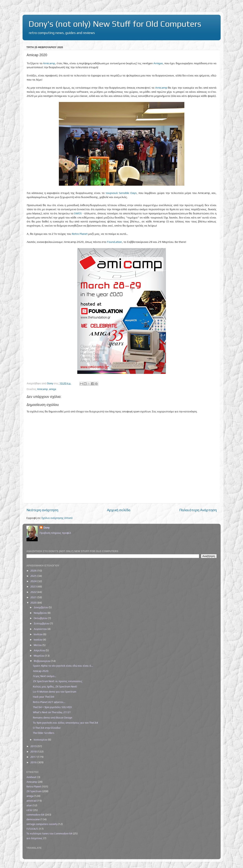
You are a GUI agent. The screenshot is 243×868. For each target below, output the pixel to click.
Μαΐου (38, 645)
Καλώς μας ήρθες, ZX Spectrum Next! (55, 686)
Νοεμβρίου (41, 613)
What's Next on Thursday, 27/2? (52, 712)
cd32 (29, 810)
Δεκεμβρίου (41, 607)
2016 (34, 762)
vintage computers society (42, 824)
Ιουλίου (38, 634)
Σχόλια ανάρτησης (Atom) (57, 518)
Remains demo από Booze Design (53, 718)
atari (29, 805)
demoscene (33, 819)
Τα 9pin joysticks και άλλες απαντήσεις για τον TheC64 (66, 723)
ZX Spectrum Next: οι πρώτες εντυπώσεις (58, 681)
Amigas (158, 63)
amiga (53, 389)
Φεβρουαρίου (42, 661)
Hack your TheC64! (44, 697)
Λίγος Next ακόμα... (45, 676)
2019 (34, 746)
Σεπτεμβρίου (42, 623)
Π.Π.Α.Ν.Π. (32, 829)
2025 (34, 576)
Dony (46, 528)
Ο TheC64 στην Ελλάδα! (47, 728)
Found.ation (114, 242)
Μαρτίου (39, 656)
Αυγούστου (41, 629)
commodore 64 (35, 815)
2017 (34, 757)
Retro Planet (80, 234)
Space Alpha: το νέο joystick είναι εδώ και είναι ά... (63, 666)
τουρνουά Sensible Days (121, 193)
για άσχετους (35, 838)
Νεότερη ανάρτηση (42, 510)
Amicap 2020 (41, 671)
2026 (34, 571)
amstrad (31, 801)
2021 (34, 597)
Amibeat (31, 777)
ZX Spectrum (34, 791)
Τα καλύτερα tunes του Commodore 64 (49, 833)
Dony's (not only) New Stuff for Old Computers (115, 24)
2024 (34, 581)
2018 (34, 751)
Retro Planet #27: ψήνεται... (49, 702)
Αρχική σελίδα (119, 510)
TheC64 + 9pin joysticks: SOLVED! (52, 707)
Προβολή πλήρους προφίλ (55, 533)
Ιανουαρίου (41, 740)
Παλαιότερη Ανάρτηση (198, 510)
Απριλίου (40, 650)
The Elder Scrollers (44, 733)
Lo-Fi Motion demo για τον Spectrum (55, 692)
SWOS (78, 213)
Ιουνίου (38, 640)
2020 (34, 603)
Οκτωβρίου (41, 618)
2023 (34, 586)
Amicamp (49, 63)
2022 (34, 592)
